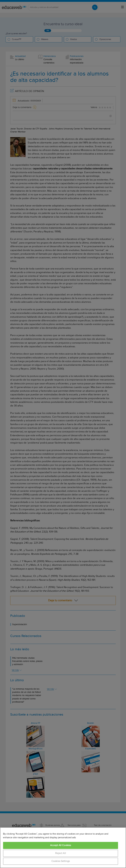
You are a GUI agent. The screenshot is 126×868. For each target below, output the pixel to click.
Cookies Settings (61, 861)
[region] (63, 848)
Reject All (61, 853)
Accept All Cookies (61, 845)
